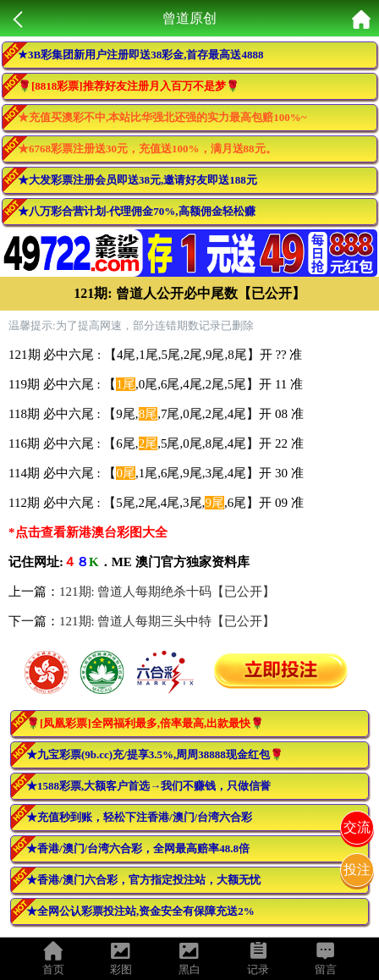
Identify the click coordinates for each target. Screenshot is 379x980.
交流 (357, 827)
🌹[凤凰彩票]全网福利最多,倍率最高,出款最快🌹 (145, 723)
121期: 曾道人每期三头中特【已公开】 (167, 621)
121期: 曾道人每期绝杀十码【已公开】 (167, 592)
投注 (357, 870)
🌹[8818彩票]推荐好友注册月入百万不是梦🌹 (129, 86)
